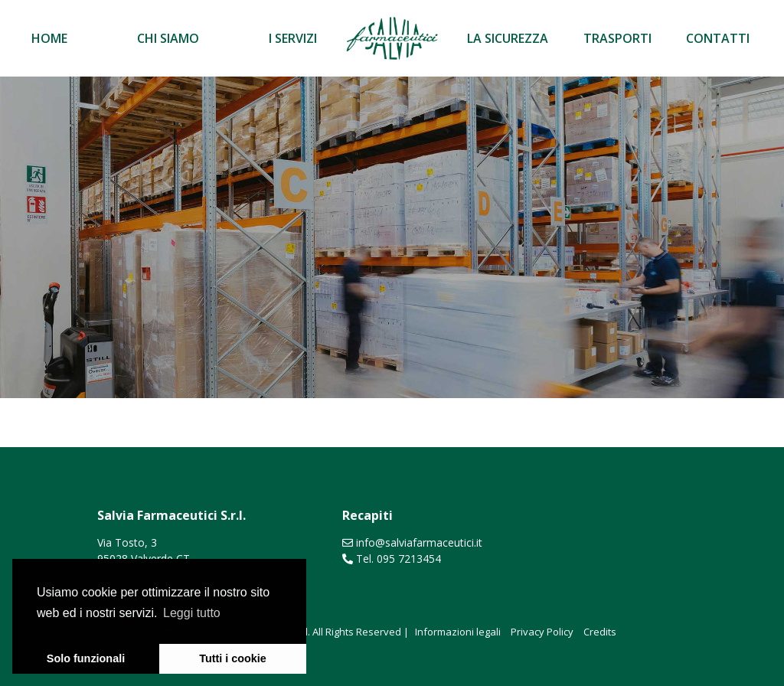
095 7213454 (409, 559)
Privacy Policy (542, 632)
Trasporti (617, 38)
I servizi (293, 38)
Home (49, 38)
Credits (600, 632)
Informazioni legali (458, 632)
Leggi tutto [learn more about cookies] (192, 613)
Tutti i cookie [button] (233, 658)
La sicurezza (508, 38)
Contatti (718, 38)
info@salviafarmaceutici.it (419, 542)
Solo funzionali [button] (86, 658)
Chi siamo (168, 38)
